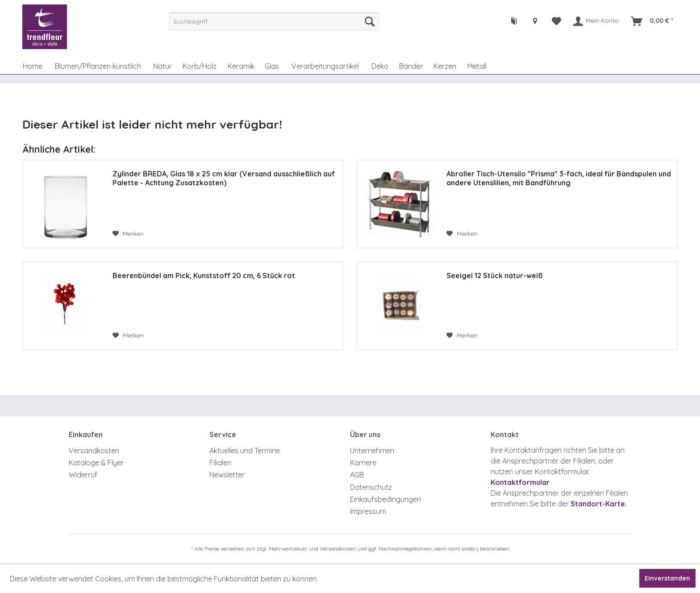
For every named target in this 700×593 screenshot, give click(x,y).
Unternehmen (372, 451)
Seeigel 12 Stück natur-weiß (495, 276)
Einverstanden (667, 578)
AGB (357, 475)
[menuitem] (274, 21)
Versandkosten (94, 451)
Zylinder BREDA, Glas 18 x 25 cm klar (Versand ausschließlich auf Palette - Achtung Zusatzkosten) (224, 178)
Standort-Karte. (599, 504)
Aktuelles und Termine (245, 451)
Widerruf (83, 475)
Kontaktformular (520, 482)
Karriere (363, 463)
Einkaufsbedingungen (385, 499)
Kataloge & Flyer (96, 463)
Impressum (368, 511)
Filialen (220, 463)
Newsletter (227, 475)
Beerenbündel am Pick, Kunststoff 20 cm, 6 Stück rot (204, 276)
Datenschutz (371, 487)
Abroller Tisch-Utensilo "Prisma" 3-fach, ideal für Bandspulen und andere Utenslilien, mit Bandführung (559, 178)
